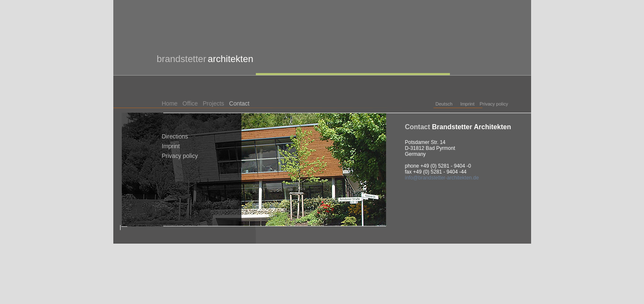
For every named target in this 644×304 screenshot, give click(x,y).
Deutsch (444, 104)
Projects (214, 103)
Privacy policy (494, 104)
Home (170, 103)
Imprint (467, 104)
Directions (175, 136)
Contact (239, 103)
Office (190, 103)
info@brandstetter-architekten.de (442, 178)
